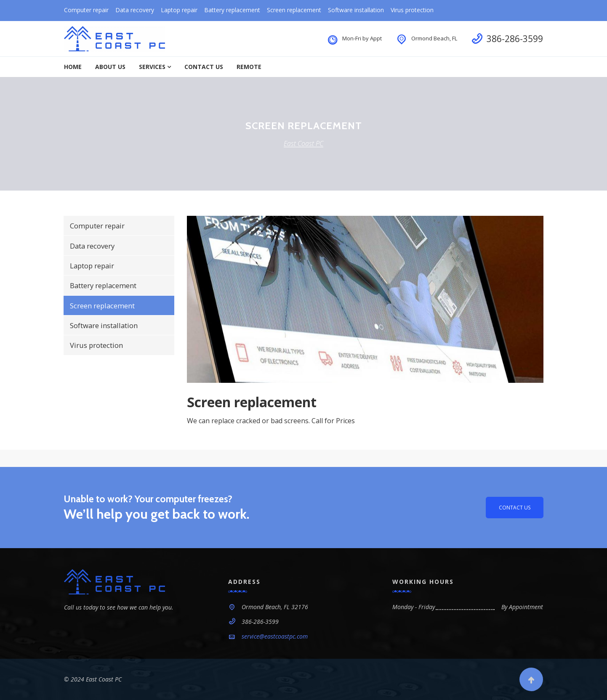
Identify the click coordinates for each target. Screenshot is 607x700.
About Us (110, 67)
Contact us (513, 507)
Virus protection (412, 10)
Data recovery (135, 10)
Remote (249, 67)
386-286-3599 (515, 39)
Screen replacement (294, 10)
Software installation (356, 10)
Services (152, 67)
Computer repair (86, 10)
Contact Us (204, 67)
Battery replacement (232, 10)
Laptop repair (179, 10)
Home (73, 67)
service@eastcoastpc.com (275, 636)
